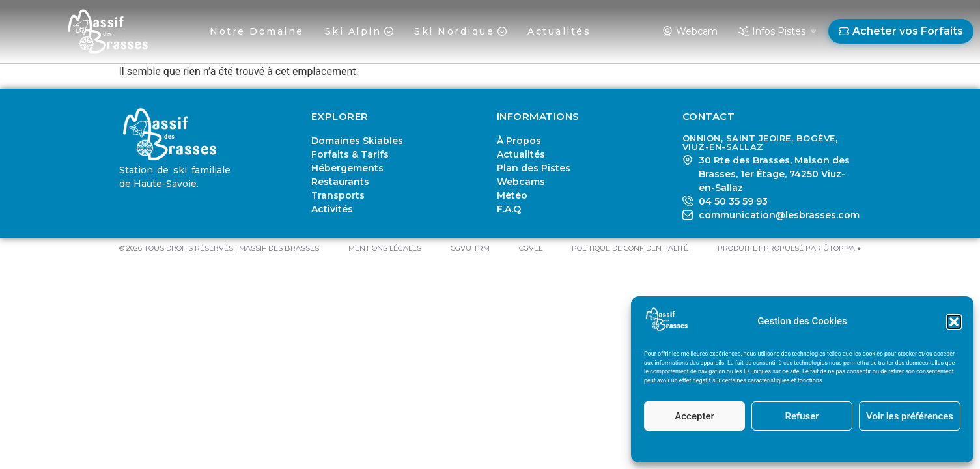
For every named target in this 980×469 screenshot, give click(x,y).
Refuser (802, 416)
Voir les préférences (910, 416)
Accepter (694, 416)
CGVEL (531, 248)
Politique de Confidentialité (825, 446)
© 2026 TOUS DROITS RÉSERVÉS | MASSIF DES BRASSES (219, 248)
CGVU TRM (470, 248)
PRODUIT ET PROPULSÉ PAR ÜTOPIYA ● (790, 248)
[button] (954, 322)
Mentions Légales (761, 446)
